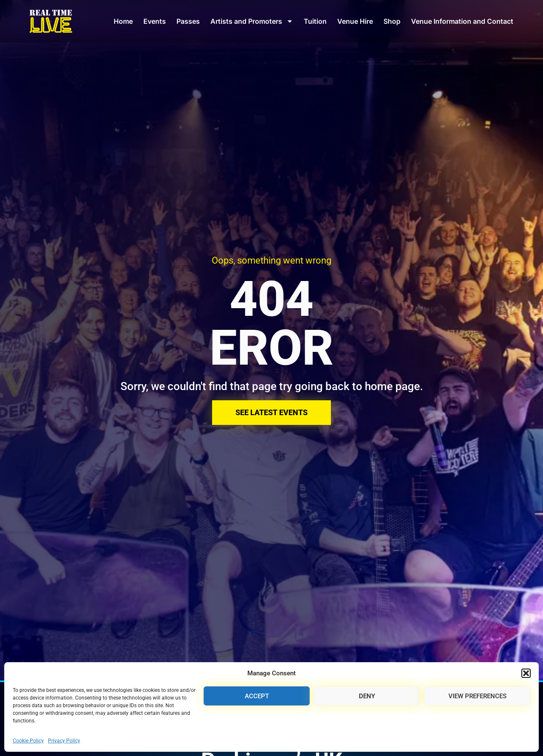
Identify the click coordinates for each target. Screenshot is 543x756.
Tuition (315, 21)
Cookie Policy (28, 741)
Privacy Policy (64, 741)
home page (392, 386)
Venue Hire (355, 21)
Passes (188, 21)
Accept (257, 696)
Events (155, 21)
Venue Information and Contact (462, 21)
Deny (367, 696)
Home (123, 21)
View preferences (477, 696)
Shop (392, 21)
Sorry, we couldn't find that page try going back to (243, 386)
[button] (526, 673)
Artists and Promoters (252, 21)
